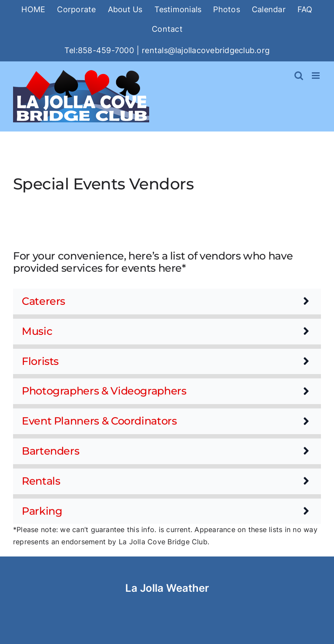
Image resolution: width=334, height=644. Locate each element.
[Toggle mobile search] (299, 76)
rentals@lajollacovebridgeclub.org (206, 50)
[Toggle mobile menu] (316, 76)
